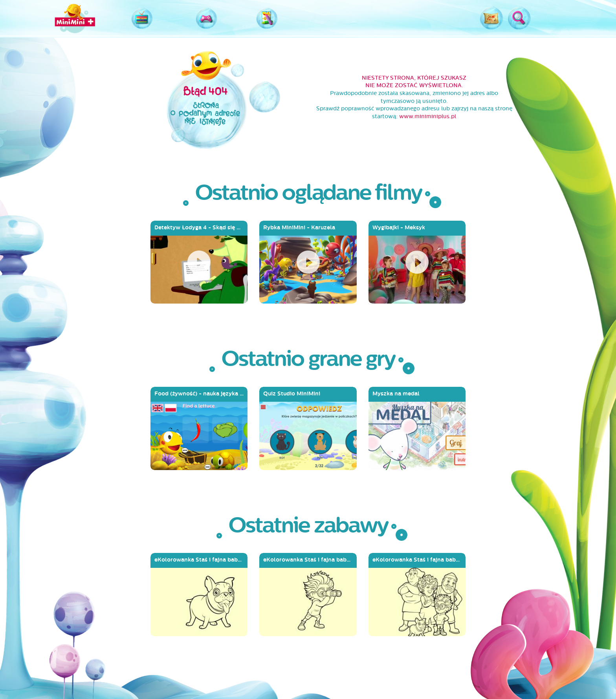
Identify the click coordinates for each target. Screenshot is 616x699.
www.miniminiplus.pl (428, 116)
